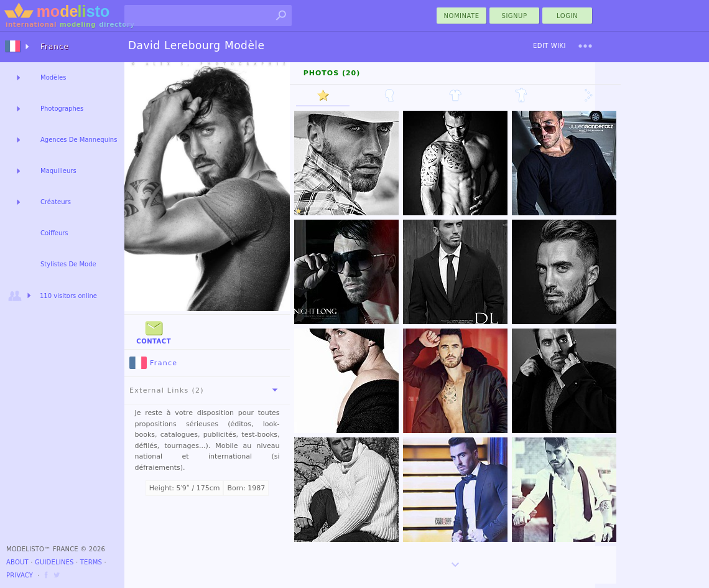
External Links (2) (206, 390)
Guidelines (54, 562)
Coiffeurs (54, 233)
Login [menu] (567, 16)
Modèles (53, 77)
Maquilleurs (58, 171)
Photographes (62, 109)
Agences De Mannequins (79, 140)
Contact (154, 331)
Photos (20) (332, 73)
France (153, 363)
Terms (91, 562)
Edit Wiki (549, 46)
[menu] (585, 46)
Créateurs (56, 202)
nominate (462, 16)
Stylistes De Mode (68, 264)
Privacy (20, 575)
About (17, 562)
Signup (515, 16)
